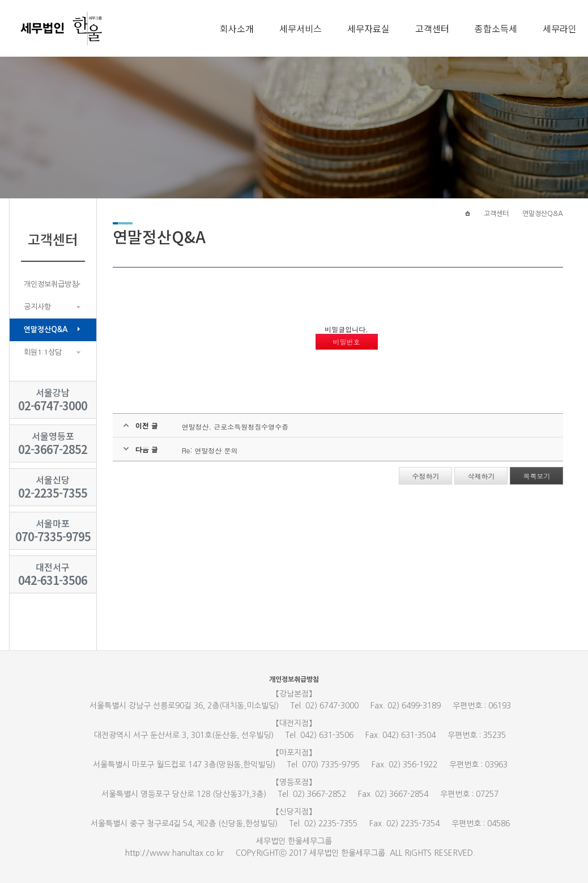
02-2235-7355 (53, 493)
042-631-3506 (53, 580)
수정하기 (425, 476)
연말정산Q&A (46, 330)
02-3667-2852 (53, 449)
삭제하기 (481, 476)
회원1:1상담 (43, 352)
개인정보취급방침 (51, 284)
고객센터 (432, 28)
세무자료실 (368, 28)
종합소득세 (496, 28)
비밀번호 (347, 341)
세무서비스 (301, 28)
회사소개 (237, 28)
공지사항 (37, 307)
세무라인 (560, 28)
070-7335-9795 (53, 536)
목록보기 (536, 476)
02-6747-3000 (53, 406)
